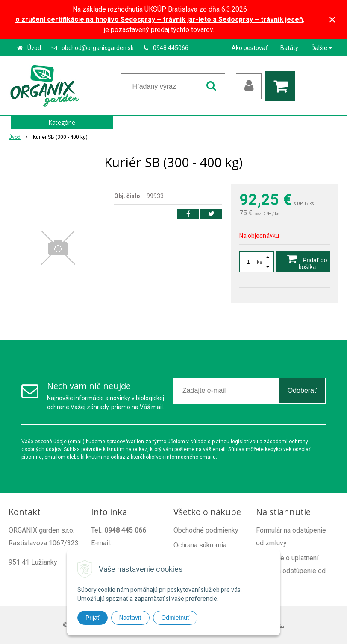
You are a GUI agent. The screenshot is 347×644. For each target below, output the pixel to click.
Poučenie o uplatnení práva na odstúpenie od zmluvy (291, 571)
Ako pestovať (250, 48)
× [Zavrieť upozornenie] (332, 19)
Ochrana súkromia (200, 545)
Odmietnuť (175, 618)
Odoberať (302, 391)
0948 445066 (171, 48)
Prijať (93, 618)
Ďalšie (322, 48)
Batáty (289, 48)
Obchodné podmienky (206, 530)
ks (260, 262)
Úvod (34, 48)
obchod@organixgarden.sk (98, 48)
